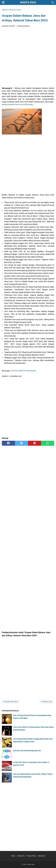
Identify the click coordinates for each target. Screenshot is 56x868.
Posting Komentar (23, 26)
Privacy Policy (31, 856)
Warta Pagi (28, 2)
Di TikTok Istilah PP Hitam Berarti (23, 371)
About (13, 856)
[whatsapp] (48, 443)
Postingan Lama (47, 702)
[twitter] (22, 443)
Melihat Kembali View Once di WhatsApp (17, 104)
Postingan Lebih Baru (11, 702)
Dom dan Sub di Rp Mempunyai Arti (27, 751)
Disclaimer (41, 856)
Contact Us (21, 856)
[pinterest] (35, 443)
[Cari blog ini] (53, 2)
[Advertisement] (28, 58)
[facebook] (8, 443)
